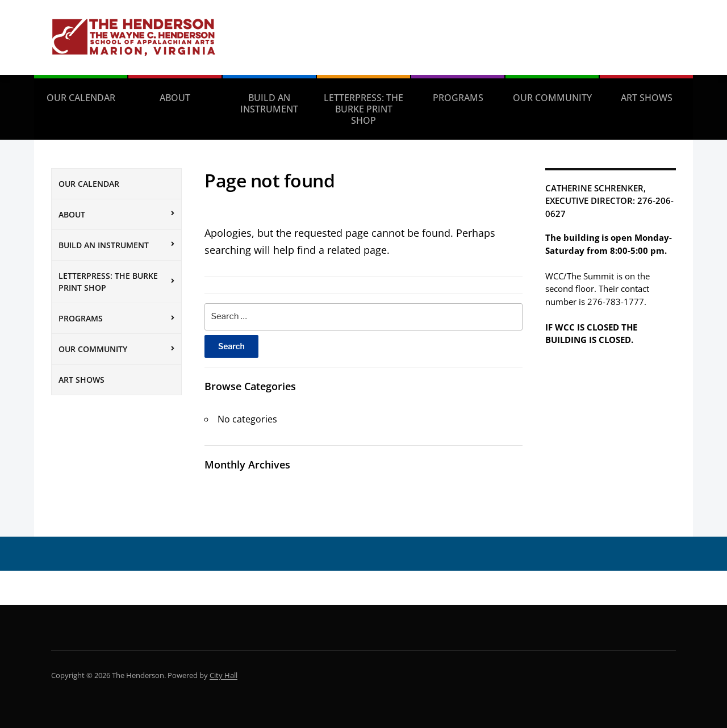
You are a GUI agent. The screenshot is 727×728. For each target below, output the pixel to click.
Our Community (552, 98)
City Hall (223, 675)
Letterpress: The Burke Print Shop (363, 109)
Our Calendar (81, 98)
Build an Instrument (269, 103)
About (175, 98)
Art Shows (647, 98)
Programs (458, 98)
